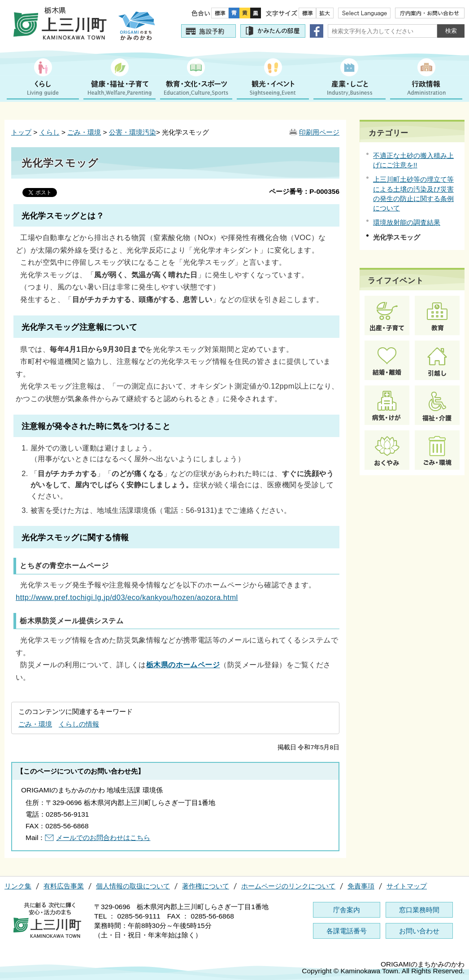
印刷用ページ (319, 132)
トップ (21, 132)
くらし (50, 132)
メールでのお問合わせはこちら (103, 838)
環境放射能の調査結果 (407, 222)
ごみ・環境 (84, 132)
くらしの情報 (79, 724)
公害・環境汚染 (132, 132)
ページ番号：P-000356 (304, 191)
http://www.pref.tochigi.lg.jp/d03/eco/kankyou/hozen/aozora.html (127, 597)
